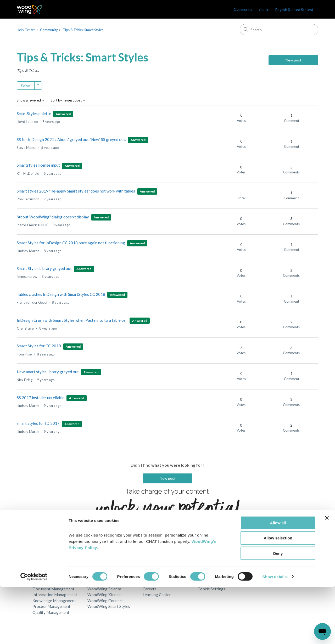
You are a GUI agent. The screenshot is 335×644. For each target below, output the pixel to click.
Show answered (31, 100)
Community (243, 9)
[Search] (279, 30)
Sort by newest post (68, 100)
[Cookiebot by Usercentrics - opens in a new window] (34, 634)
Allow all (278, 580)
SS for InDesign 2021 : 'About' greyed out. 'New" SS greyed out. (71, 139)
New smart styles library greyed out (48, 372)
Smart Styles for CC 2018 (39, 346)
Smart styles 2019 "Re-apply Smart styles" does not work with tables (76, 191)
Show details (275, 634)
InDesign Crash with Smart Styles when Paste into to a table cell (72, 320)
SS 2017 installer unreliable (41, 398)
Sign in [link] (264, 9)
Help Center (26, 30)
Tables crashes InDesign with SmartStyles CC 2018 (61, 294)
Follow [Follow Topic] (26, 85)
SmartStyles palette (34, 114)
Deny (278, 611)
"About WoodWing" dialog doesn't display (53, 217)
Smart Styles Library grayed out (44, 268)
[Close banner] (327, 575)
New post (294, 60)
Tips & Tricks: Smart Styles (83, 30)
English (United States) (294, 10)
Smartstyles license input (38, 165)
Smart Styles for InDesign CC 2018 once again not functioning (71, 243)
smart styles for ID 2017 (38, 423)
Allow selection (278, 595)
